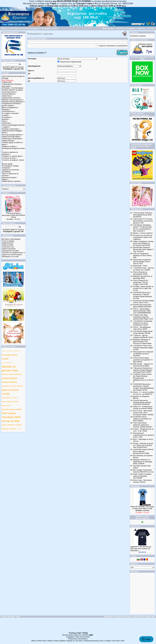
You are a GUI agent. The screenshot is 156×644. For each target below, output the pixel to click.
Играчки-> (6, 119)
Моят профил (108, 28)
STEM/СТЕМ (7, 82)
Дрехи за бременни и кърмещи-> (10, 108)
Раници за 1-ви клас (74, 641)
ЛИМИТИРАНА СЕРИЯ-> (12, 181)
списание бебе (11, 417)
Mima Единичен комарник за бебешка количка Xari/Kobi (143, 354)
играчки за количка (5, 351)
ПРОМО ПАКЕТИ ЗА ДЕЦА (12, 90)
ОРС (123, 641)
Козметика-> (7, 123)
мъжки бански (9, 378)
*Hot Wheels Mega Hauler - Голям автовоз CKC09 (143, 332)
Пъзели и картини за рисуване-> (10, 153)
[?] (37, 53)
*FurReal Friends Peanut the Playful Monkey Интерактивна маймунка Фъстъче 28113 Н (143, 378)
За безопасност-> (9, 111)
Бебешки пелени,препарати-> (13, 102)
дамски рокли (6, 405)
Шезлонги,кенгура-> (9, 177)
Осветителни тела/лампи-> (12, 139)
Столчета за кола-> (9, 158)
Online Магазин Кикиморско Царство (24, 28)
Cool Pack (116, 641)
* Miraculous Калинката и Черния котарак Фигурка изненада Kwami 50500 (143, 370)
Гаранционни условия (10, 251)
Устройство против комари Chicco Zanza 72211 (143, 302)
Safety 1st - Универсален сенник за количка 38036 (143, 408)
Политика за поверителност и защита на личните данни (13, 254)
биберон (19, 429)
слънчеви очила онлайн (9, 357)
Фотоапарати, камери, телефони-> (10, 167)
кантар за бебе (11, 421)
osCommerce (85, 637)
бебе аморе (9, 413)
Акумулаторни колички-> (11, 98)
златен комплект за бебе (12, 425)
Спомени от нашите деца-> (12, 156)
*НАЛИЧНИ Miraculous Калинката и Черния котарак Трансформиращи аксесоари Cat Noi (143, 387)
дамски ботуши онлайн (10, 392)
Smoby (56, 641)
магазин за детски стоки (10, 369)
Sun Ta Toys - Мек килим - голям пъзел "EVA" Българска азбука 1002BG (143, 413)
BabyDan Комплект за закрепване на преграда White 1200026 (142, 462)
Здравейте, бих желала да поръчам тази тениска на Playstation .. (141, 549)
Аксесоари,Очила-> (9, 92)
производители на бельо (10, 398)
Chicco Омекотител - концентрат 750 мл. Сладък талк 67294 (141, 282)
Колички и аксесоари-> (11, 129)
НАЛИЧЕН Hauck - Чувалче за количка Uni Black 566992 (142, 419)
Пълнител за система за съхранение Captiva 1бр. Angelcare (143, 237)
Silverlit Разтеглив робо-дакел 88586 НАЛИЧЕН (142, 306)
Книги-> (5, 121)
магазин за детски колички (12, 386)
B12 (102, 641)
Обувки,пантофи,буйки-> (11, 137)
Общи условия (7, 245)
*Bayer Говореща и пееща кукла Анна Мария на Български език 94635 (143, 243)
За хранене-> (7, 117)
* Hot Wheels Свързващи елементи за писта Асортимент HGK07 (143, 323)
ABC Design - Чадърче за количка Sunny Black (143, 365)
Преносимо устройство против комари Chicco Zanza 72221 (142, 262)
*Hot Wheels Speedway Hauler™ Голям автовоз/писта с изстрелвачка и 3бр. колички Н (142, 228)
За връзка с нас (8, 247)
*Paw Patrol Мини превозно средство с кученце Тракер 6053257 (143, 425)
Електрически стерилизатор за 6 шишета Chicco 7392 (143, 435)
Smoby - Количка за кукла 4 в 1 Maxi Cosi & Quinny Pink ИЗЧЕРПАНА (143, 445)
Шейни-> (5, 179)
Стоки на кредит (8, 241)
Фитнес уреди (7, 164)
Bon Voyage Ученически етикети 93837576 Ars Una (143, 471)
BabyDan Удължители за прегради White (143, 277)
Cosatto (108, 641)
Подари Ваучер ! (8, 141)
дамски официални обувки (10, 402)
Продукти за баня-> (9, 146)
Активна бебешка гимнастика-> (9, 95)
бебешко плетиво (9, 429)
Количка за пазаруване (126, 28)
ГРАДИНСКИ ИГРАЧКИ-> (12, 104)
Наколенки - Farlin (140, 266)
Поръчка (141, 28)
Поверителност (8, 243)
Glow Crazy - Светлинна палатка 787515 (142, 481)
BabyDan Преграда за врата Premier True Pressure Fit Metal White (142, 342)
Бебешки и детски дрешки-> (13, 100)
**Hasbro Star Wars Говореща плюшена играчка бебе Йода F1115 (143, 317)
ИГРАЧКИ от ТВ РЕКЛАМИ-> (13, 88)
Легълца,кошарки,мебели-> (12, 135)
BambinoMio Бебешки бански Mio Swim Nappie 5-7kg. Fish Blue (143, 249)
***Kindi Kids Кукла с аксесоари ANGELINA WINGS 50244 (13, 215)
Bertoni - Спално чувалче (143, 233)
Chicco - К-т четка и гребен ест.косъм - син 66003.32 (143, 393)
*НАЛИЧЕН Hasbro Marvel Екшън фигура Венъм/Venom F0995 (143, 451)
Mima (34, 641)
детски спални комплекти (16, 351)
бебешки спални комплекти (12, 374)
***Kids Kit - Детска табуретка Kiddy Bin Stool (143, 336)
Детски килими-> (8, 106)
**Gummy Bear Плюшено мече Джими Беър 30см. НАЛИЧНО (143, 215)
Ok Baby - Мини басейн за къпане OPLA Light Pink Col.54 (143, 288)
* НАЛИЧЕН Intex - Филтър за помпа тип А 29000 (143, 269)
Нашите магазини (9, 249)
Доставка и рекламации (11, 239)
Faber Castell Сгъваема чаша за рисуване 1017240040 (142, 476)
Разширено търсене (50, 28)
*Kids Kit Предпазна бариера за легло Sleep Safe (142, 255)
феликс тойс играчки (7, 363)
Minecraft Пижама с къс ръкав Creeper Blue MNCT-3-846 (142, 508)
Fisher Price (41, 641)
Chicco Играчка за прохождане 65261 (140, 273)
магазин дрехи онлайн (12, 409)
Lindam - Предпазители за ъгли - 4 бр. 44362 (143, 430)
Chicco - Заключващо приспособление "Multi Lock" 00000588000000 (142, 311)
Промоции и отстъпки (10, 256)
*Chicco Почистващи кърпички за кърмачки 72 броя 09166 (143, 360)
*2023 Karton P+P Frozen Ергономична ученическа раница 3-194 (143, 221)
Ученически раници (91, 641)
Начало (4, 28)
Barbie (63, 641)
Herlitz (50, 641)
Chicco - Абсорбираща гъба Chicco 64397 (142, 328)
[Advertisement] (78, 626)
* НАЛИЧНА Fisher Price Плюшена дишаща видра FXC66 (143, 348)
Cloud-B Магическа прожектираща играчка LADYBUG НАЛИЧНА (142, 402)
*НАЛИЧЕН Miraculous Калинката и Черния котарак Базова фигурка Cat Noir (142, 295)
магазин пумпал (9, 382)
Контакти (151, 28)
